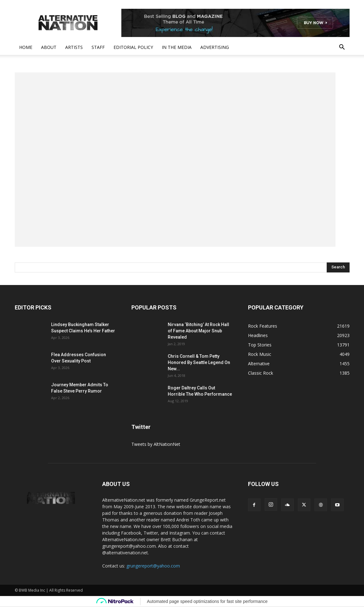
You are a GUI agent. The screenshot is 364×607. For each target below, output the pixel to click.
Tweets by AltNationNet (156, 444)
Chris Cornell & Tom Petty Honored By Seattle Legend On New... (199, 362)
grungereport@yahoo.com (153, 566)
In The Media (177, 47)
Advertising (215, 47)
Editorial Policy (133, 47)
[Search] (338, 267)
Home (26, 47)
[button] (342, 48)
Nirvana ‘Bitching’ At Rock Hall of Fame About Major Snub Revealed (198, 331)
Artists (74, 47)
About (49, 47)
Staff (98, 47)
